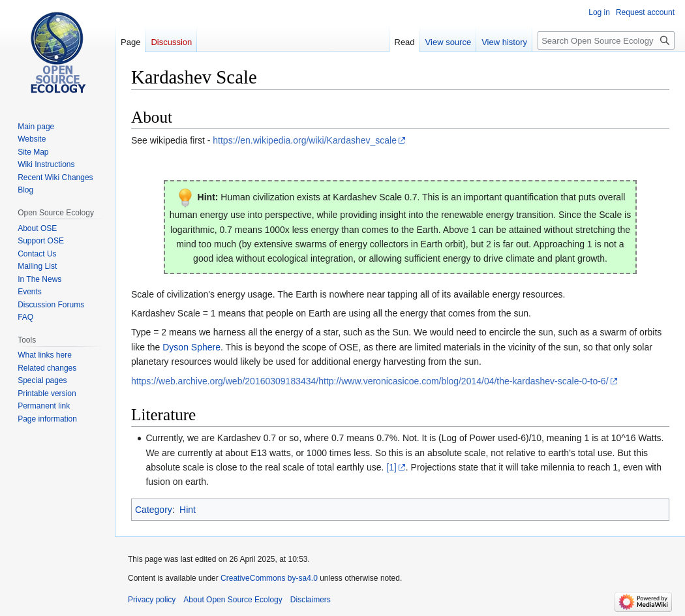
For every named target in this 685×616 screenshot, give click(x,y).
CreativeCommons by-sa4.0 (269, 578)
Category (154, 510)
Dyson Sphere (191, 347)
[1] (391, 467)
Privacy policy (152, 600)
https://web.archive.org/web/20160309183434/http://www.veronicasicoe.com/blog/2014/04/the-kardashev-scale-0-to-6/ (370, 381)
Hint (188, 510)
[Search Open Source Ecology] (606, 40)
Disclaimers (311, 600)
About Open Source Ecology (233, 600)
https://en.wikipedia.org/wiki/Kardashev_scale (305, 140)
